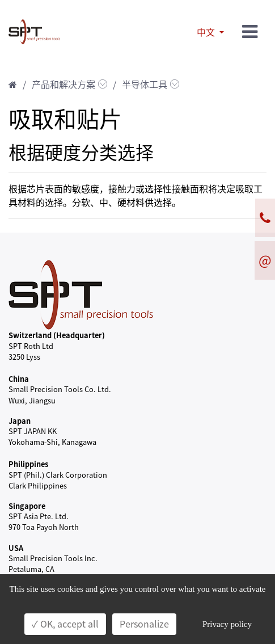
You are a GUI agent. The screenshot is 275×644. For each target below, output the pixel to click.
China (19, 379)
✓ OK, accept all (65, 624)
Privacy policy (227, 624)
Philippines (28, 464)
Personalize (144, 624)
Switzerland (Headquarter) (57, 335)
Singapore (27, 506)
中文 (207, 32)
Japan (20, 421)
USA (16, 548)
